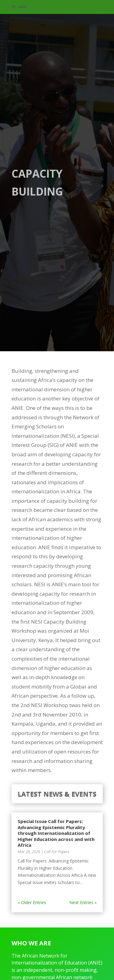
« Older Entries (32, 902)
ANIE (19, 7)
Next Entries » (83, 902)
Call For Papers (57, 852)
